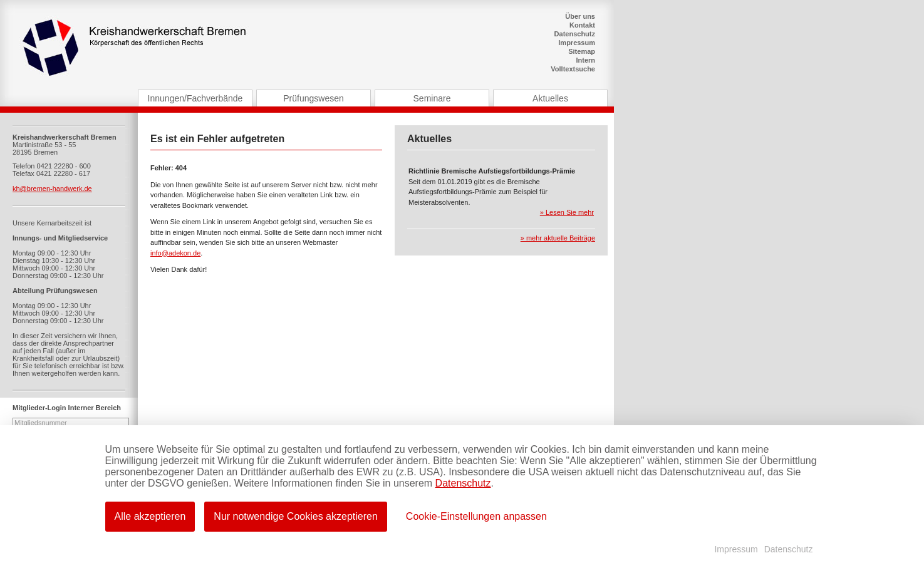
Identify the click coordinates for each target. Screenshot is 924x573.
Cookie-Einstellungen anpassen (476, 516)
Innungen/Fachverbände (195, 98)
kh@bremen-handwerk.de (52, 188)
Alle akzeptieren (150, 516)
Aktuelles (550, 98)
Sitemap (582, 51)
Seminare (432, 98)
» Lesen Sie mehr (567, 212)
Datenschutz (575, 34)
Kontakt (582, 25)
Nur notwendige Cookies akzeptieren (295, 516)
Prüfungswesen (314, 98)
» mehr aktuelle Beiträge (558, 238)
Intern (585, 60)
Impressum (577, 43)
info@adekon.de (175, 253)
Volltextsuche (573, 69)
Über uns (580, 16)
